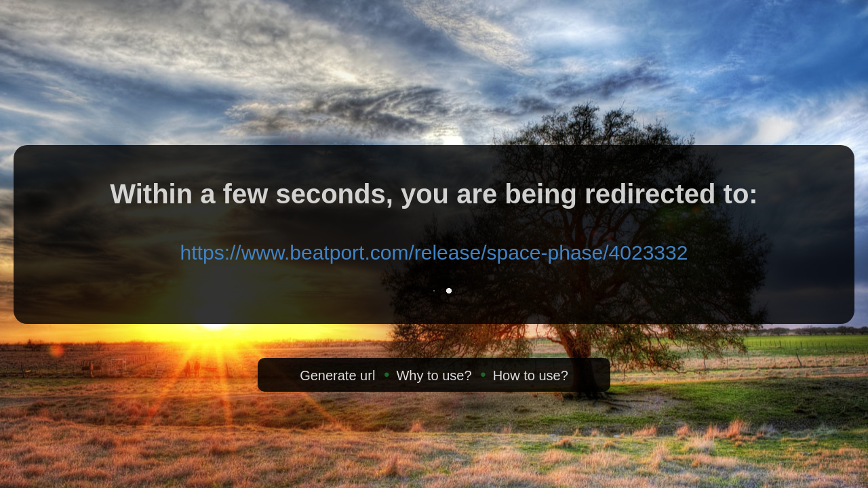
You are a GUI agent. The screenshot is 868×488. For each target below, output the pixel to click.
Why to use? (434, 375)
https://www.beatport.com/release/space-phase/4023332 (434, 252)
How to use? (531, 375)
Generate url (337, 375)
